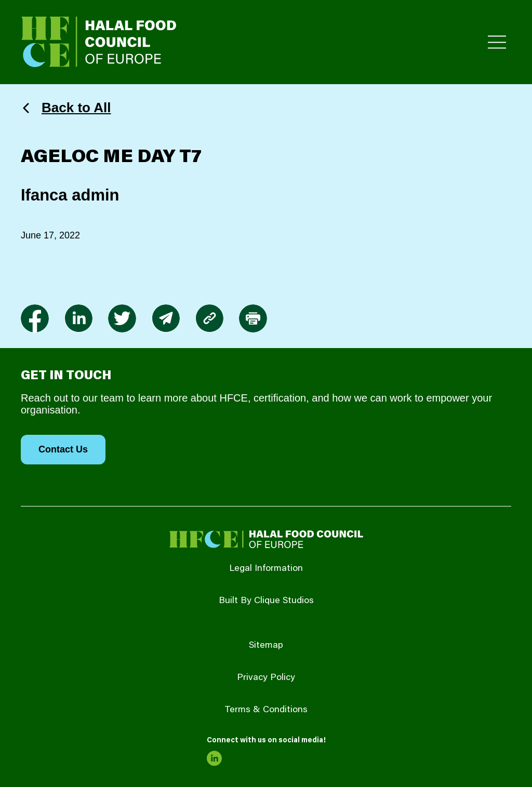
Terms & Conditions (266, 710)
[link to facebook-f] (35, 318)
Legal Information (266, 569)
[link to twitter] (122, 318)
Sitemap (266, 646)
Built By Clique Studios (266, 601)
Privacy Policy (266, 678)
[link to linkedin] (78, 318)
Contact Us (63, 449)
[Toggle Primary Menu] (497, 42)
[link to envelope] (166, 318)
